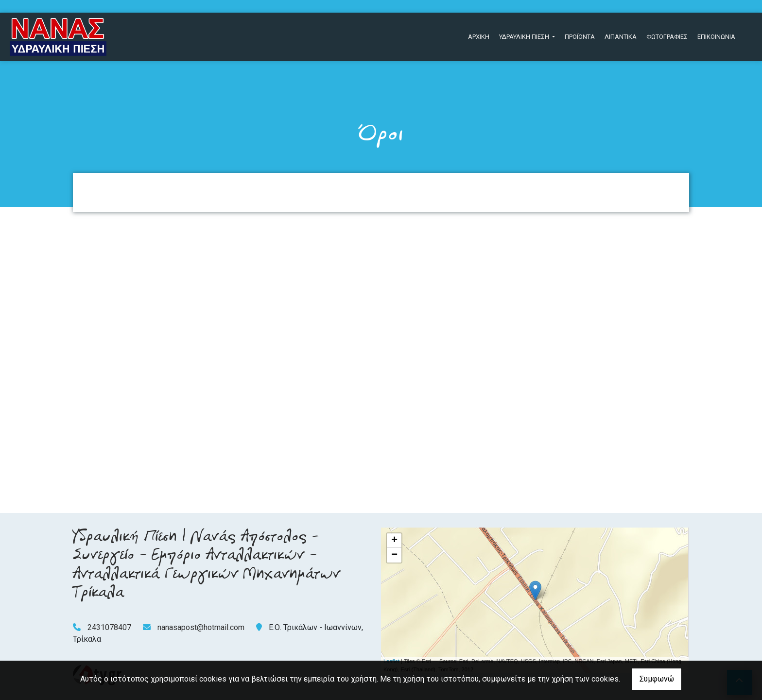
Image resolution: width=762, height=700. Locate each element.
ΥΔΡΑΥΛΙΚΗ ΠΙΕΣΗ (525, 37)
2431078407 (109, 627)
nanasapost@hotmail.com (201, 627)
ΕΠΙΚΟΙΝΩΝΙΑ (716, 37)
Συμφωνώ (657, 679)
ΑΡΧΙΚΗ (479, 37)
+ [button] (394, 541)
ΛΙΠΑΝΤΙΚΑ (621, 37)
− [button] (394, 555)
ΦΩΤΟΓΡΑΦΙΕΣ (667, 37)
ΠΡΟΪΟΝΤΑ (580, 37)
